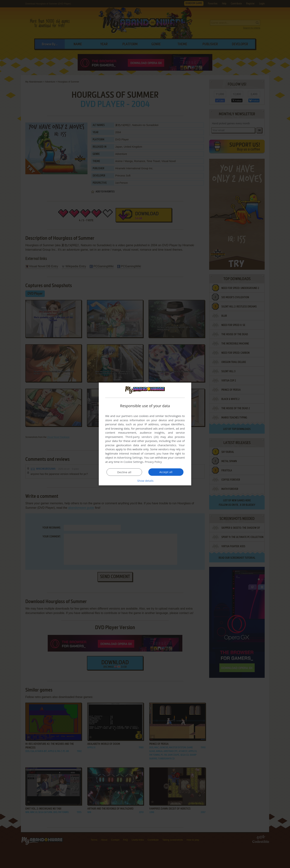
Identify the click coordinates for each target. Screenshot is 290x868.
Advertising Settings (130, 457)
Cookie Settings (133, 462)
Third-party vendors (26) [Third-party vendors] (142, 437)
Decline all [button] (124, 472)
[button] (145, 481)
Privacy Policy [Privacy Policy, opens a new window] (154, 462)
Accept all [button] (166, 472)
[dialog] (145, 434)
